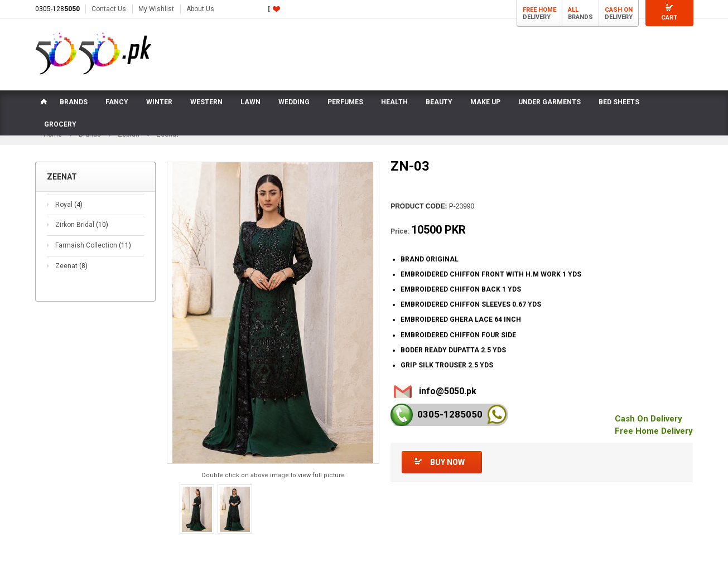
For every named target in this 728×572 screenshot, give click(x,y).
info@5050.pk (448, 391)
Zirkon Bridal (82, 225)
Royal (69, 205)
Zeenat (71, 266)
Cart (669, 18)
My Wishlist (156, 9)
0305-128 (57, 9)
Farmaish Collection (93, 245)
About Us (200, 9)
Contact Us (109, 9)
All (573, 10)
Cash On (619, 10)
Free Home (539, 10)
